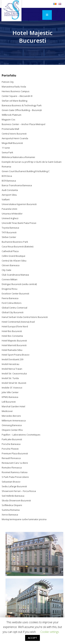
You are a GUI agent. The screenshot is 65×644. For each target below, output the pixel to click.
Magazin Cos (8, 119)
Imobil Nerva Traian (12, 369)
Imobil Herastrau (10, 364)
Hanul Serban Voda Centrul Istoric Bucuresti (25, 317)
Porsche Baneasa (11, 444)
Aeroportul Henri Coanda (15, 138)
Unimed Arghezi (10, 218)
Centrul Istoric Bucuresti (14, 134)
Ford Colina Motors (12, 303)
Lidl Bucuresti (9, 402)
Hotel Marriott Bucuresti (14, 345)
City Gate (6, 270)
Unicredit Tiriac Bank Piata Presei (19, 223)
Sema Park (7, 152)
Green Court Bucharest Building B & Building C (26, 171)
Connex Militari (10, 279)
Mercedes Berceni (11, 416)
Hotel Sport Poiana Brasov (16, 355)
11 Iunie (6, 148)
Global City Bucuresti (13, 312)
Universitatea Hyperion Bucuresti (19, 204)
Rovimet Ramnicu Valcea (15, 472)
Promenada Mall (10, 129)
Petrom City (8, 82)
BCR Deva (7, 176)
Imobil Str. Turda (10, 378)
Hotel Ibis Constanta (12, 336)
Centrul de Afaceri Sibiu (14, 261)
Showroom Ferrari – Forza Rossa (19, 491)
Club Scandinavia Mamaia (15, 275)
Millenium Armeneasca (14, 421)
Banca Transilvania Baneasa (17, 185)
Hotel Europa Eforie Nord (15, 326)
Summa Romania (11, 510)
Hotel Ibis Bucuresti (12, 331)
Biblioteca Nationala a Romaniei (18, 157)
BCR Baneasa (9, 181)
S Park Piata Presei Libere (15, 477)
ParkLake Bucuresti (12, 439)
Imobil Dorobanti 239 (12, 359)
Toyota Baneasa (10, 228)
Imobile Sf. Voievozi (12, 388)
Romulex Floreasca (12, 468)
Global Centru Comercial (14, 308)
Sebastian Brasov (11, 482)
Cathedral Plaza (10, 251)
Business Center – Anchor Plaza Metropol (23, 124)
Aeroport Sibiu (9, 195)
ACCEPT (32, 638)
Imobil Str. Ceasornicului (14, 373)
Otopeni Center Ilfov (12, 430)
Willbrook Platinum (12, 115)
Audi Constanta (10, 190)
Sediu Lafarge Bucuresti (14, 486)
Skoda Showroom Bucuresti (16, 500)
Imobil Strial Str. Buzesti (14, 383)
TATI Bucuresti (9, 232)
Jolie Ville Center (10, 392)
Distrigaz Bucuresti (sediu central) (19, 284)
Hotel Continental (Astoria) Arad (18, 322)
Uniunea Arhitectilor (12, 214)
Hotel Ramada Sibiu (12, 350)
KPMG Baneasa (10, 397)
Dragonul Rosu (10, 289)
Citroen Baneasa (11, 265)
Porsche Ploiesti (10, 449)
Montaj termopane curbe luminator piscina (24, 519)
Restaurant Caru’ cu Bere (15, 463)
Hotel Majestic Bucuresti (14, 341)
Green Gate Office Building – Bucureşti (22, 110)
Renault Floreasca (11, 458)
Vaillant (6, 199)
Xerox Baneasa (10, 515)
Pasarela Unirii (9, 209)
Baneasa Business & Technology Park (22, 105)
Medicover (7, 411)
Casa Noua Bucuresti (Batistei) (18, 246)
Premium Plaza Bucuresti (15, 453)
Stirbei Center (9, 237)
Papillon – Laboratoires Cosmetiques (21, 435)
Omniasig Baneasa (12, 425)
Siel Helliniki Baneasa (13, 496)
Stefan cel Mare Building (14, 101)
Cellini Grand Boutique (14, 256)
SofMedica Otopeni (12, 505)
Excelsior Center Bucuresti (15, 294)
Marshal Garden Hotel (13, 406)
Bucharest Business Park (15, 242)
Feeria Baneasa (10, 298)
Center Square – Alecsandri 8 (17, 96)
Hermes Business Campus (16, 91)
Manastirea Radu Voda (14, 87)
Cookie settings (50, 632)
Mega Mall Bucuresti (12, 143)
